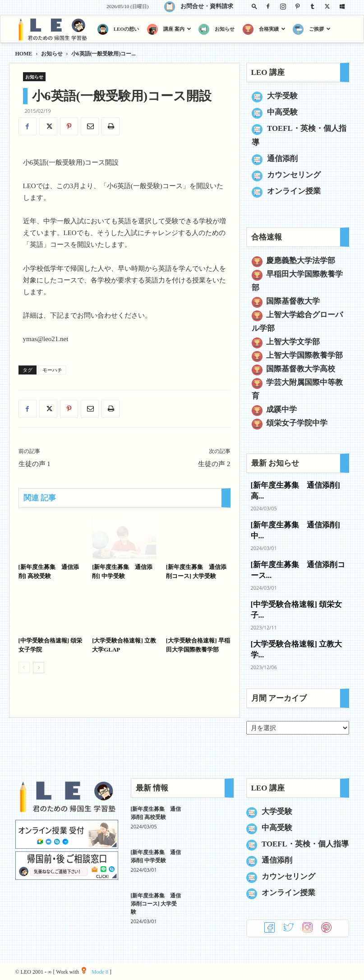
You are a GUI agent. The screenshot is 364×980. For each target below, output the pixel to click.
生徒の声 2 (214, 464)
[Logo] (54, 29)
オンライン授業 (294, 191)
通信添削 (282, 159)
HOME (24, 54)
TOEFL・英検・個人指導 (305, 844)
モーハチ (52, 370)
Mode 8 (95, 972)
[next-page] (39, 668)
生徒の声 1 (35, 464)
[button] (254, 6)
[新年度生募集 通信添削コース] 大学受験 (156, 904)
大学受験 (282, 96)
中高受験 (282, 112)
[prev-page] (24, 668)
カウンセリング (294, 175)
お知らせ (52, 54)
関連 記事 (40, 498)
